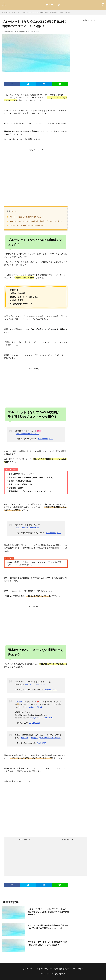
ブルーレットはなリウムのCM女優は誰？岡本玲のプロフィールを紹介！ (34, 221)
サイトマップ (78, 969)
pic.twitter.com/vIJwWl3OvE (27, 434)
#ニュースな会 (39, 684)
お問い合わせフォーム (62, 969)
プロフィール (35, 32)
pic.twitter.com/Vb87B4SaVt (27, 527)
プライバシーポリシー (44, 969)
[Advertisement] (36, 175)
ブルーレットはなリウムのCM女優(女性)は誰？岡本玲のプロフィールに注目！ (47, 12)
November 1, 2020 (53, 533)
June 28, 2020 (35, 723)
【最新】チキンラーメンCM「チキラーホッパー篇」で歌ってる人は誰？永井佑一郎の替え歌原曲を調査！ (48, 912)
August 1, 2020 (51, 689)
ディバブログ (53, 5)
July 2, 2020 (42, 743)
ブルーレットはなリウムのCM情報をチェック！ (25, 217)
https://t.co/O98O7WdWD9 (41, 718)
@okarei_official (35, 707)
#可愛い (34, 738)
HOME (6, 12)
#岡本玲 (28, 684)
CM (29, 32)
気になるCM (15, 12)
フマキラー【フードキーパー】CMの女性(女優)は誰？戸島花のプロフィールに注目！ (48, 943)
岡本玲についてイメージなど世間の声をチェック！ (27, 225)
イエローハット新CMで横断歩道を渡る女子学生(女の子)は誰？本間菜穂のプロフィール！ (48, 927)
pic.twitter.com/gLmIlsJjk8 (50, 738)
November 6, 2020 (45, 439)
